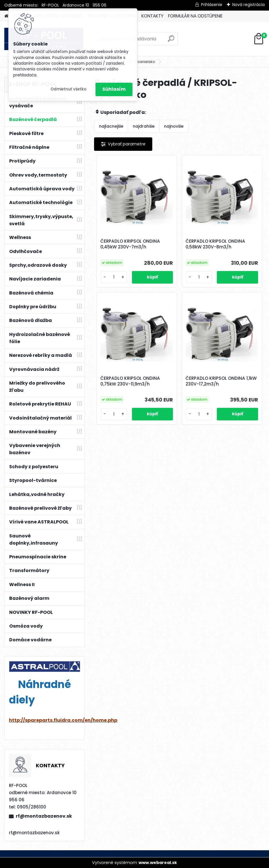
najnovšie (174, 126)
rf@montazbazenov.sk (44, 816)
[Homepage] (6, 16)
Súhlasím (114, 89)
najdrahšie (144, 126)
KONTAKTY (152, 16)
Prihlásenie (212, 5)
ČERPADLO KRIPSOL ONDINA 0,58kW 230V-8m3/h (215, 244)
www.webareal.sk (158, 863)
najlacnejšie (111, 126)
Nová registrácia (248, 5)
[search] (171, 41)
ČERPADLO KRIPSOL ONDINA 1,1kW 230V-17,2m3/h (221, 381)
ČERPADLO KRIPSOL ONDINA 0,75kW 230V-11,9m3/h (130, 381)
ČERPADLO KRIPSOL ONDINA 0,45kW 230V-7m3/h (130, 244)
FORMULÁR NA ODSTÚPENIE (195, 16)
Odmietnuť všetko (68, 89)
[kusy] (114, 277)
